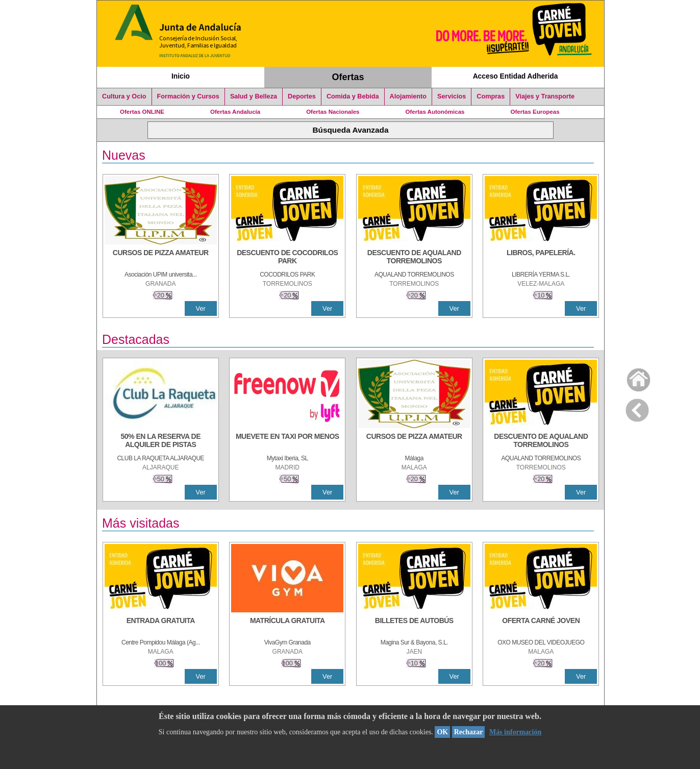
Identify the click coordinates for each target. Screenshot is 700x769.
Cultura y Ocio (124, 96)
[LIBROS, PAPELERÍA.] (541, 258)
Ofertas (348, 77)
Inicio (181, 76)
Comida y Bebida (353, 96)
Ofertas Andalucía (235, 112)
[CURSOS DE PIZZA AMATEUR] (161, 258)
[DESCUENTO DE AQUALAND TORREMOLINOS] (414, 258)
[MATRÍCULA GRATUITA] (287, 626)
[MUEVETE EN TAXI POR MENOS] (287, 441)
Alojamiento (408, 96)
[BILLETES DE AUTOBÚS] (414, 626)
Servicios (452, 96)
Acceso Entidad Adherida (516, 76)
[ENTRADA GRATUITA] (161, 626)
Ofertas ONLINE (142, 112)
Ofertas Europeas (535, 112)
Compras (491, 96)
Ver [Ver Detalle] (201, 308)
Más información (515, 732)
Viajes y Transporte (545, 96)
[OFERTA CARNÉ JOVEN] (541, 626)
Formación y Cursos (188, 96)
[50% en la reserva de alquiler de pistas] (161, 441)
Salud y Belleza (254, 96)
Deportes (302, 96)
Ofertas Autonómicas (435, 112)
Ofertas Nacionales (333, 112)
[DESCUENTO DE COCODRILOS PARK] (287, 258)
